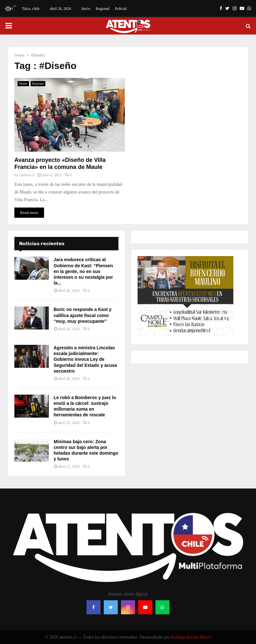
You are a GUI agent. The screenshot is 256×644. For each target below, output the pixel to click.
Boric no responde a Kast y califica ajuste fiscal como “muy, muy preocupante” (83, 315)
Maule (23, 83)
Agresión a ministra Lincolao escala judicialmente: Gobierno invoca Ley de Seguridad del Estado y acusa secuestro (85, 359)
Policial (121, 9)
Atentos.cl (27, 175)
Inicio (86, 9)
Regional (103, 9)
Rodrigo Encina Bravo (191, 637)
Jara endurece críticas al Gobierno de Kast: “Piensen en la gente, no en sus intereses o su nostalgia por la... (83, 271)
